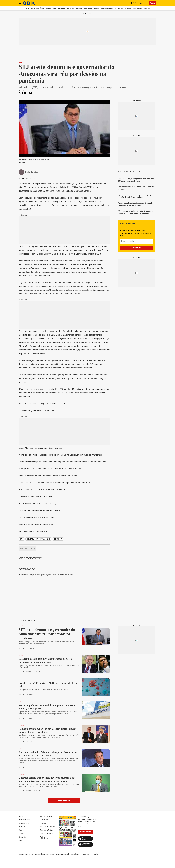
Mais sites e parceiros (142, 8)
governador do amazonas (38, 539)
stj (21, 539)
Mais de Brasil (64, 801)
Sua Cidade (119, 8)
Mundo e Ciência (107, 8)
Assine (152, 3)
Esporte (70, 8)
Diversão (62, 8)
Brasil (96, 8)
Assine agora (85, 832)
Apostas (128, 8)
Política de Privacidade (44, 838)
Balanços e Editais (46, 830)
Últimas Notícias (37, 8)
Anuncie (95, 854)
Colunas (79, 8)
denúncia (58, 539)
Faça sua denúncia (47, 834)
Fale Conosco (85, 854)
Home (27, 8)
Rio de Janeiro (51, 8)
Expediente (75, 854)
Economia (88, 8)
